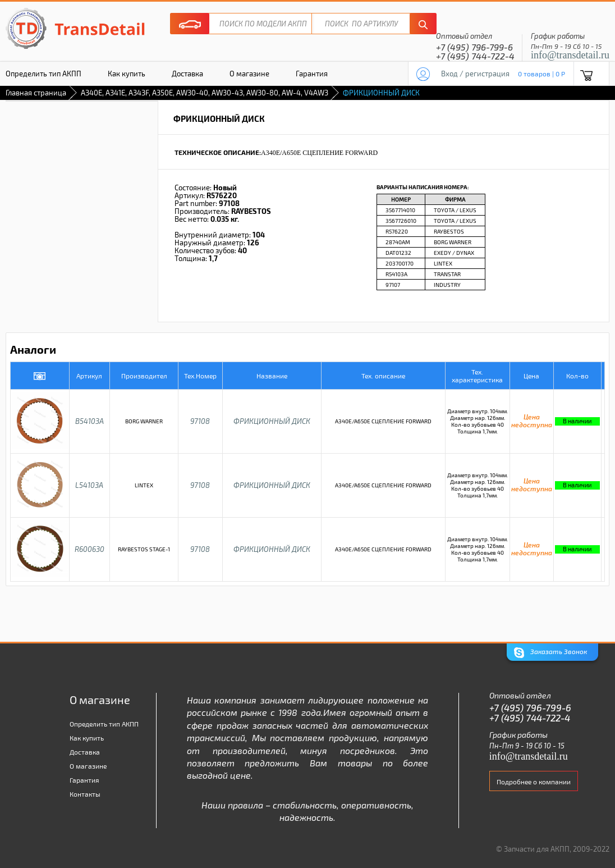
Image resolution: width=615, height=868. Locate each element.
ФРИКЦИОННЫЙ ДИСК (272, 421)
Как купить (127, 74)
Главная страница (36, 93)
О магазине (249, 74)
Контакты (85, 794)
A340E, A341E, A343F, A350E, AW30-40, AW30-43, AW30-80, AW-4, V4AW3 (205, 93)
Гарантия (312, 74)
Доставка (187, 74)
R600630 (90, 549)
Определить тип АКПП (104, 724)
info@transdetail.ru (570, 55)
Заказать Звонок (550, 653)
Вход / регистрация (475, 74)
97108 (200, 421)
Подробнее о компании (534, 782)
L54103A (89, 485)
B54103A (90, 421)
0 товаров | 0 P (541, 74)
